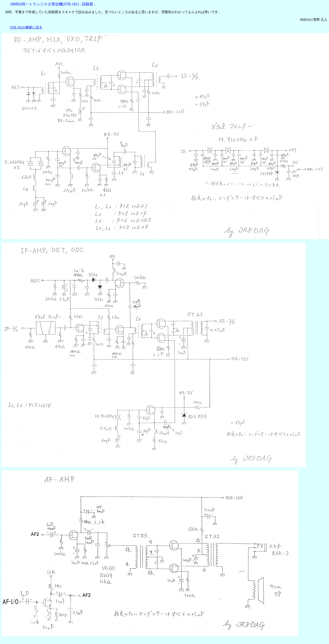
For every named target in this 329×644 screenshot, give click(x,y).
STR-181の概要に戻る (26, 27)
